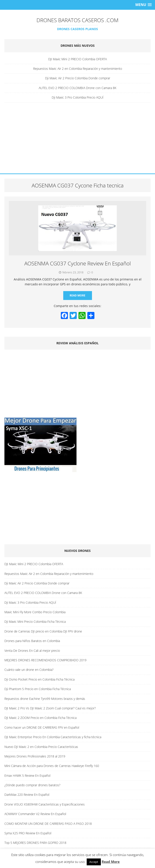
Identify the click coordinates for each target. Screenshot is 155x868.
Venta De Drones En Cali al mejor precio (32, 651)
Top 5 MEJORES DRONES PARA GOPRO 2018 (35, 843)
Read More (77, 295)
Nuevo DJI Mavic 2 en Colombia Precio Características (41, 747)
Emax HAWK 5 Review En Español (27, 776)
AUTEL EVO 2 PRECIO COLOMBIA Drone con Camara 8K (77, 88)
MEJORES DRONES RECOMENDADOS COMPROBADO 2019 (45, 660)
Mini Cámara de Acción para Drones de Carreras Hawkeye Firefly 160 (52, 766)
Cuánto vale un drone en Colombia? (29, 670)
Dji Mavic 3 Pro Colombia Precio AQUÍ (78, 97)
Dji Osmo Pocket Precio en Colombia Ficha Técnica (39, 679)
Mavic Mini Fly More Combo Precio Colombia (35, 612)
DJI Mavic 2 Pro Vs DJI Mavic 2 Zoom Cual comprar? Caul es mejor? (50, 708)
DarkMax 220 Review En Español (27, 795)
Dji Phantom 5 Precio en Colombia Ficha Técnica (38, 689)
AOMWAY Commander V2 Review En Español (35, 814)
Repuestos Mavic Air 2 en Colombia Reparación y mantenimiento (78, 69)
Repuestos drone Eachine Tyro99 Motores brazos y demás (45, 699)
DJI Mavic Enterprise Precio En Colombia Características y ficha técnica (53, 737)
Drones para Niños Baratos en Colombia (32, 641)
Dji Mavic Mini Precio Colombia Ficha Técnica (35, 622)
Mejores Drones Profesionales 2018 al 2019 (35, 756)
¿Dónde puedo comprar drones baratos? (32, 785)
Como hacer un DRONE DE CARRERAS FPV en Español (42, 727)
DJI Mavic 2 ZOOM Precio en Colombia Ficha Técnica (40, 718)
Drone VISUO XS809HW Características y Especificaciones (45, 804)
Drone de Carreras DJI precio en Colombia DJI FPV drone (43, 631)
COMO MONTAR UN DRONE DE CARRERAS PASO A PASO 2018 (48, 824)
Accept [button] (94, 862)
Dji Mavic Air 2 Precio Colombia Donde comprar (78, 78)
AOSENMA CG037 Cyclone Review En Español (77, 263)
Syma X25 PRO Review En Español (28, 833)
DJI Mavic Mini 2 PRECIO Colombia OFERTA (77, 59)
